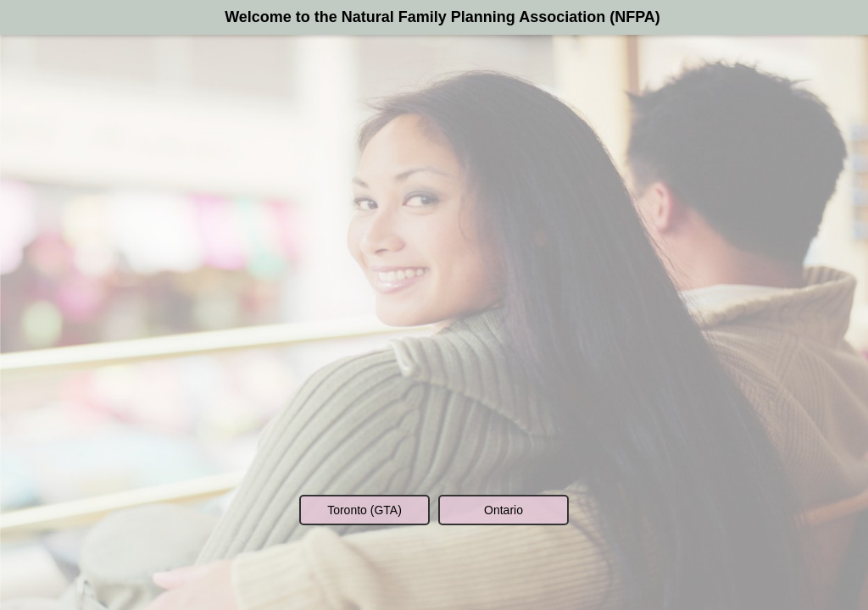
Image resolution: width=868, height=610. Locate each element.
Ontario (504, 510)
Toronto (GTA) (364, 510)
